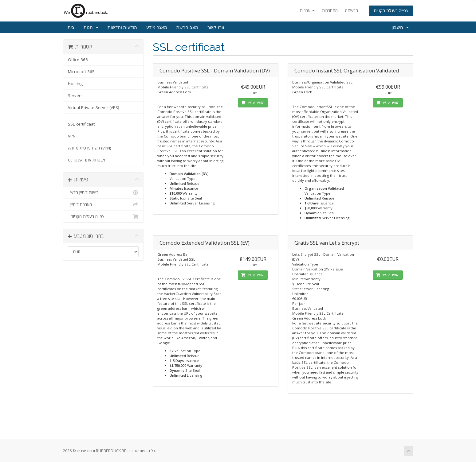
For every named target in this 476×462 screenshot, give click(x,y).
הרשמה (352, 10)
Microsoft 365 (81, 72)
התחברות (330, 10)
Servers (75, 95)
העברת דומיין (103, 204)
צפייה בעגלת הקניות (391, 11)
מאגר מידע (157, 27)
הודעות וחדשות (122, 27)
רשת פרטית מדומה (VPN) (90, 148)
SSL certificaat (81, 124)
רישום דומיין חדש (103, 192)
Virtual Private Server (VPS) (94, 107)
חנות (91, 27)
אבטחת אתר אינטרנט (87, 160)
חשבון (400, 27)
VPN (72, 136)
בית (71, 27)
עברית (307, 10)
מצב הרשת (187, 27)
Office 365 (78, 60)
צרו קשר (216, 27)
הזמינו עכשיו (253, 103)
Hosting (75, 83)
